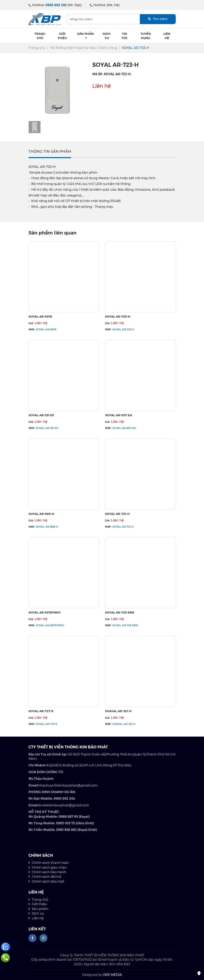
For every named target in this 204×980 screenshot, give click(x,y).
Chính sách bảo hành (49, 872)
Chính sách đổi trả (46, 877)
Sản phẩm (85, 35)
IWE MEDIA (113, 975)
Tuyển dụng (146, 36)
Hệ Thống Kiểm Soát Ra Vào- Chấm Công (84, 48)
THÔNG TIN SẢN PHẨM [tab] (50, 152)
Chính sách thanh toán (50, 863)
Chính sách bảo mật (48, 881)
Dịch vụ (38, 913)
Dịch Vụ (107, 36)
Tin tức (125, 36)
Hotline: (55, 5)
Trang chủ (40, 36)
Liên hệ (167, 36)
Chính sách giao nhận (49, 868)
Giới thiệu (62, 36)
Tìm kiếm (158, 19)
